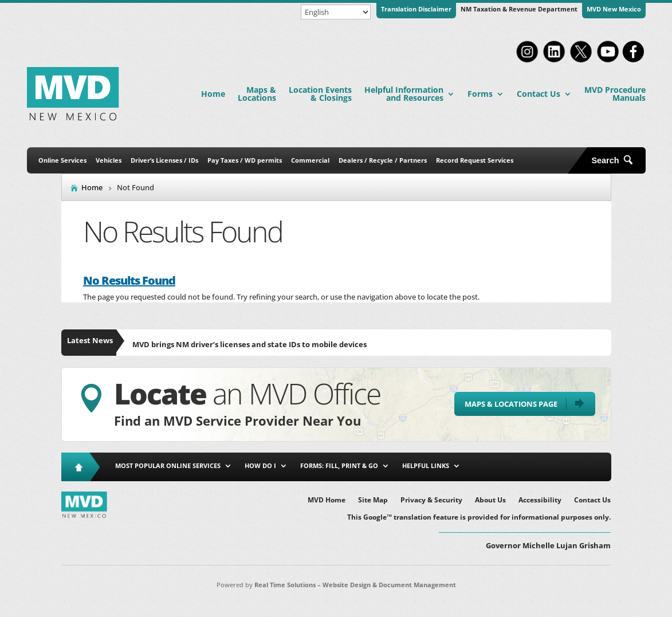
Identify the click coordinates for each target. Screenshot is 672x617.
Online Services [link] (62, 160)
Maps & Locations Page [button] (511, 404)
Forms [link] (480, 94)
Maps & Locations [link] (257, 94)
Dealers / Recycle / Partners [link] (383, 160)
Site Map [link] (373, 500)
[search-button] (616, 160)
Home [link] (213, 94)
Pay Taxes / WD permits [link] (245, 160)
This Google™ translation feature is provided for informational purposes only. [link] (479, 518)
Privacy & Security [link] (431, 500)
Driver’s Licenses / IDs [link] (164, 160)
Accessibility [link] (540, 500)
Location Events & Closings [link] (320, 94)
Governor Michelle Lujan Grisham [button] (548, 545)
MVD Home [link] (327, 500)
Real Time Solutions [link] (285, 585)
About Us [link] (490, 500)
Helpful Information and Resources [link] (404, 94)
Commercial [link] (310, 160)
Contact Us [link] (539, 94)
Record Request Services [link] (475, 160)
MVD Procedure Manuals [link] (615, 94)
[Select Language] (336, 12)
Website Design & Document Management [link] (389, 585)
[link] (527, 61)
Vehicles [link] (109, 160)
